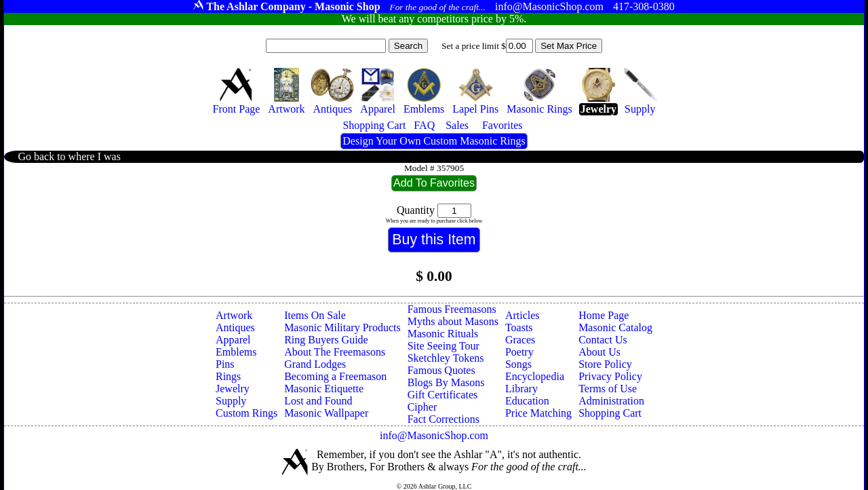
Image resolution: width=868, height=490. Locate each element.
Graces (520, 340)
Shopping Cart (610, 413)
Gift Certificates (443, 395)
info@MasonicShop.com (434, 435)
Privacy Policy (610, 376)
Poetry (519, 352)
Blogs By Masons (446, 382)
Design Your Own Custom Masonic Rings (434, 141)
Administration (611, 401)
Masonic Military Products (342, 327)
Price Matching (538, 413)
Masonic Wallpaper (326, 413)
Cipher (422, 407)
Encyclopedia (535, 376)
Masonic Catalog (615, 327)
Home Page (604, 315)
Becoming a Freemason (335, 376)
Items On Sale (315, 315)
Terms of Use (608, 389)
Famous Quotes (441, 370)
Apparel (233, 340)
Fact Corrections (443, 419)
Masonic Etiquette (324, 389)
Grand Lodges (315, 364)
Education (527, 401)
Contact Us (603, 340)
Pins (225, 364)
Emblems (236, 352)
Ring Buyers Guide (326, 340)
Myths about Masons (453, 321)
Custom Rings (246, 413)
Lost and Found (318, 401)
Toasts (519, 327)
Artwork (234, 315)
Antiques (235, 327)
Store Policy (605, 364)
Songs (518, 364)
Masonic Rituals (443, 334)
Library (521, 389)
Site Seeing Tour (443, 346)
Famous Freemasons (452, 309)
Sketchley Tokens (446, 358)
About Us (599, 352)
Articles (522, 315)
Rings (228, 376)
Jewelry (233, 389)
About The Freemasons (335, 352)
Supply (231, 401)
